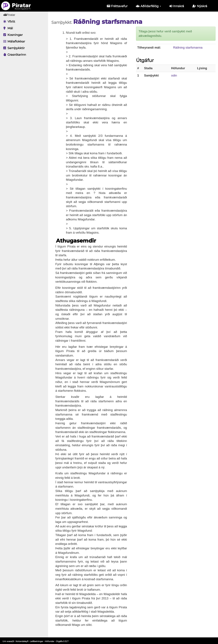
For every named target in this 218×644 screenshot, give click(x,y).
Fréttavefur (117, 6)
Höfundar (50, 641)
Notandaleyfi (22, 641)
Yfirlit (8, 22)
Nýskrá (200, 6)
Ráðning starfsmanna (188, 47)
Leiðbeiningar (37, 641)
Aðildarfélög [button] (148, 6)
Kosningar (12, 35)
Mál (7, 28)
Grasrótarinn (14, 55)
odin (174, 75)
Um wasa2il (8, 641)
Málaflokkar (13, 41)
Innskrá (177, 6)
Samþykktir (13, 48)
